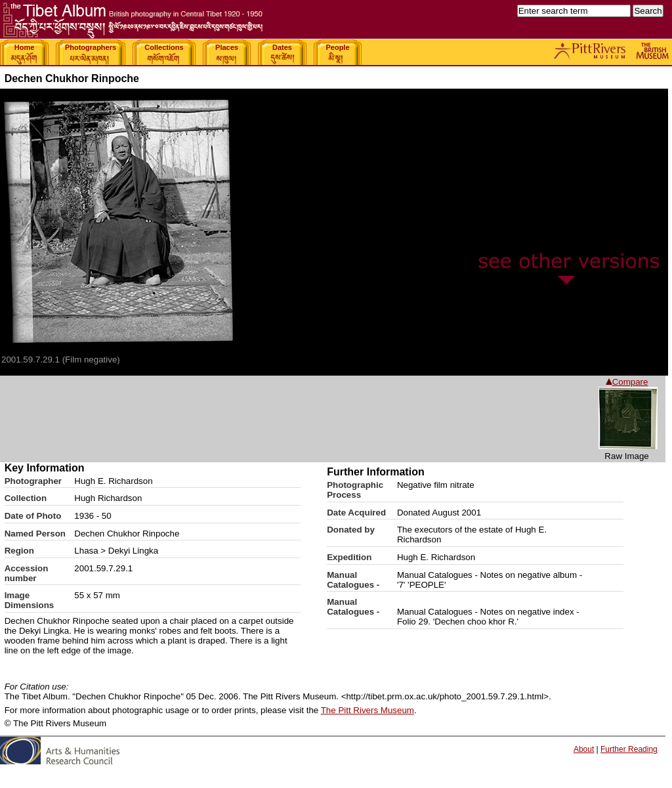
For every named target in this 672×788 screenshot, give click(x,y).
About (584, 749)
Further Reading (629, 749)
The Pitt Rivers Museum (367, 710)
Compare (627, 382)
